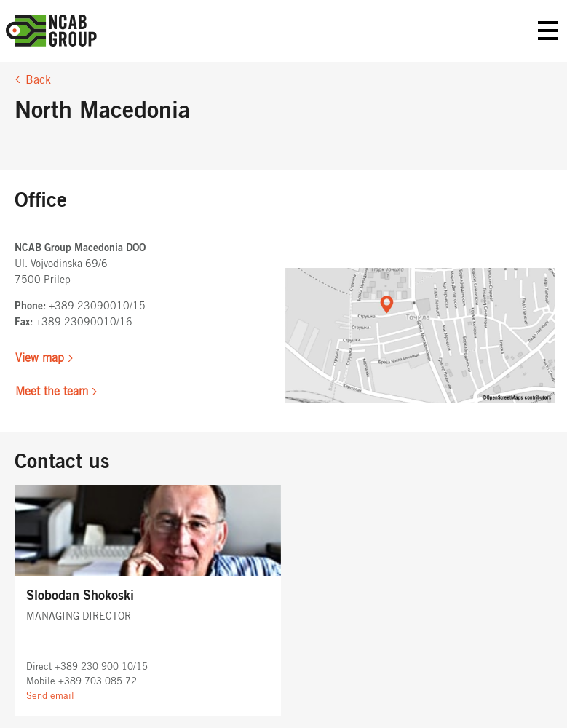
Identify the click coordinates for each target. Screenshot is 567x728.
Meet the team (52, 392)
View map (40, 358)
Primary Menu (548, 31)
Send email (50, 696)
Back (38, 80)
